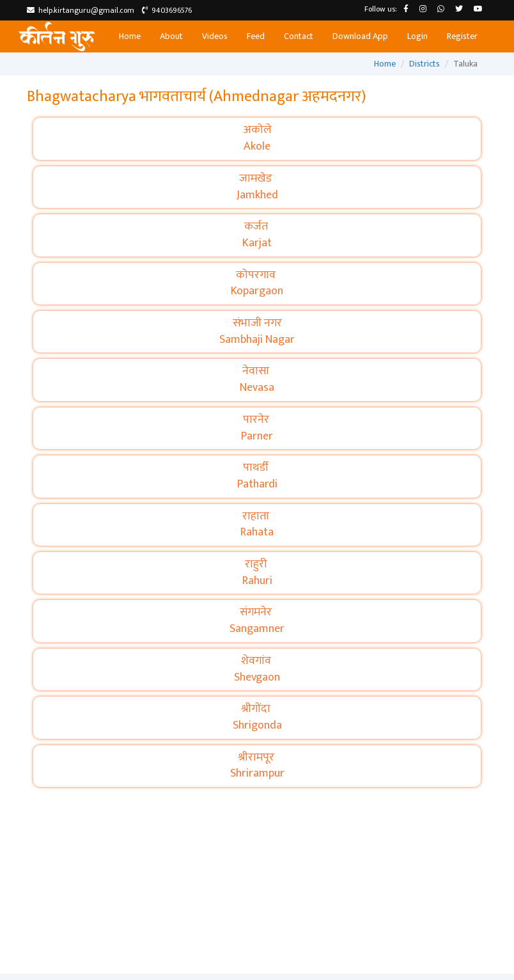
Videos (215, 36)
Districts (424, 64)
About (171, 36)
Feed (256, 36)
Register (462, 36)
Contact (299, 36)
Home (130, 36)
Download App (360, 36)
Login (417, 36)
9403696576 (167, 10)
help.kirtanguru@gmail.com (81, 10)
